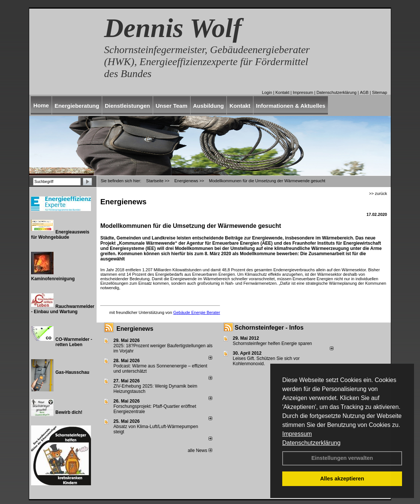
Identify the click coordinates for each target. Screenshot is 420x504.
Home (41, 105)
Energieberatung (77, 106)
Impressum (297, 434)
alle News (200, 450)
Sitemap (380, 92)
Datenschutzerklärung (311, 443)
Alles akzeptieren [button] (342, 479)
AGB (364, 92)
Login (267, 92)
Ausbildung (209, 106)
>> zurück (378, 193)
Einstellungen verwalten (342, 458)
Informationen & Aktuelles (291, 106)
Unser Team (172, 106)
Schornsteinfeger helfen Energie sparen (272, 343)
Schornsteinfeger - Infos (269, 328)
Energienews (135, 329)
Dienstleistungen (127, 106)
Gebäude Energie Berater (197, 312)
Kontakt (282, 92)
